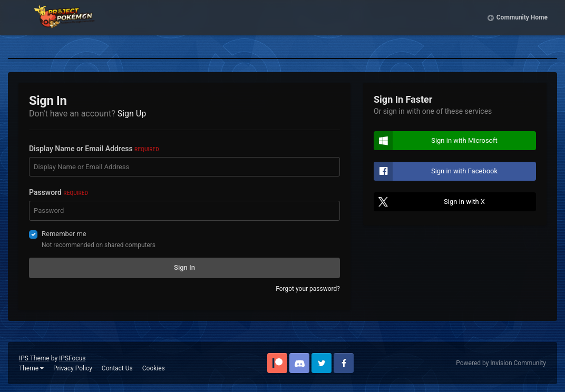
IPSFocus (72, 358)
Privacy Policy (73, 368)
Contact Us (117, 368)
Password (59, 192)
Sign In (184, 267)
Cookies (154, 368)
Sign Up (132, 114)
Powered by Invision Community (501, 363)
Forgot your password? (308, 289)
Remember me (64, 234)
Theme (31, 368)
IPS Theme (34, 358)
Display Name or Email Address (94, 149)
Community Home (522, 26)
